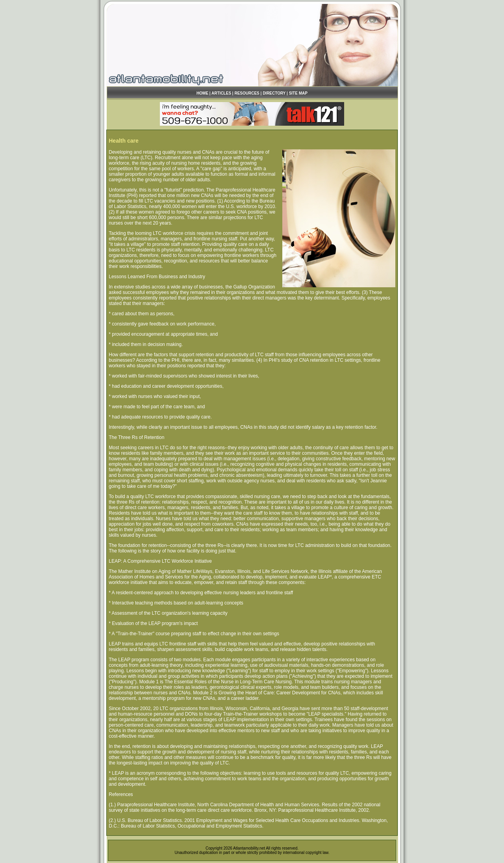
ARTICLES (221, 93)
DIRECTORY (274, 93)
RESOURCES (247, 93)
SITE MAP (298, 93)
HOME (202, 93)
